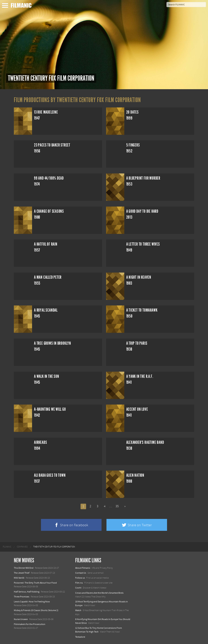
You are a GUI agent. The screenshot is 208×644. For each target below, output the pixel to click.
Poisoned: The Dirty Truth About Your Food (35, 583)
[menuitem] (7, 547)
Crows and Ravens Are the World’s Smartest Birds (99, 593)
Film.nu (79, 583)
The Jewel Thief (22, 573)
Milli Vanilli (19, 578)
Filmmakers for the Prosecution (30, 624)
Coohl (78, 588)
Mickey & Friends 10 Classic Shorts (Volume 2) (36, 610)
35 (117, 506)
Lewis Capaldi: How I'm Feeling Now (32, 602)
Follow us (80, 578)
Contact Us (81, 573)
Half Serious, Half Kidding (27, 592)
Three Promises (22, 597)
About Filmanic (83, 568)
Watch (78, 610)
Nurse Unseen (21, 619)
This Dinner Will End (24, 568)
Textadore (80, 637)
